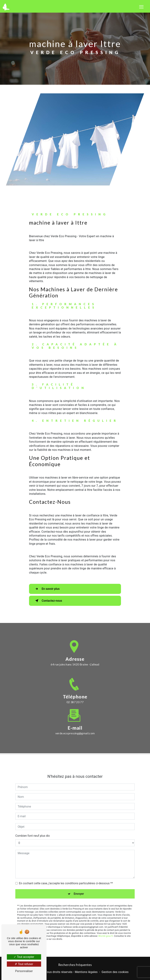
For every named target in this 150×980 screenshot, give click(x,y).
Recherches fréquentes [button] (75, 965)
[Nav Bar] (141, 7)
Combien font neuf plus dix (33, 828)
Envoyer (79, 886)
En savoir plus (47, 589)
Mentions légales (86, 972)
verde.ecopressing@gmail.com (75, 725)
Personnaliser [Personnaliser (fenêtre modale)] (24, 971)
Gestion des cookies (115, 972)
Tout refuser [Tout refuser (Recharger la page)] (24, 964)
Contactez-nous (48, 601)
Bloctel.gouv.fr (106, 928)
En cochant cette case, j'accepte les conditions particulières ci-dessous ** (66, 875)
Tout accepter (24, 957)
